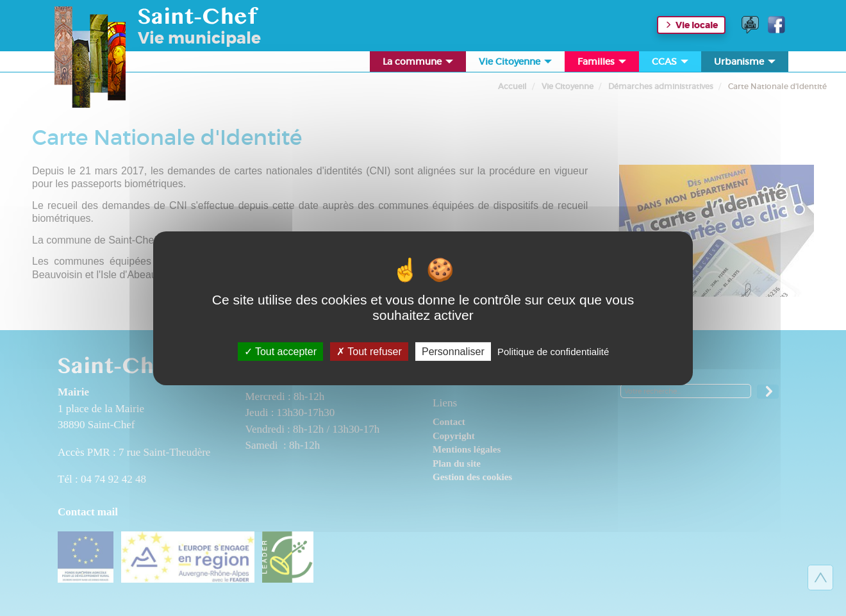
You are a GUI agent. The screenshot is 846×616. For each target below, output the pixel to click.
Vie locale (697, 25)
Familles (603, 64)
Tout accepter (280, 351)
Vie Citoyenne (516, 64)
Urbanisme (746, 64)
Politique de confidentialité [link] (553, 351)
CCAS (671, 64)
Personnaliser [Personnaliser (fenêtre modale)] (453, 351)
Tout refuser (369, 351)
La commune (419, 64)
